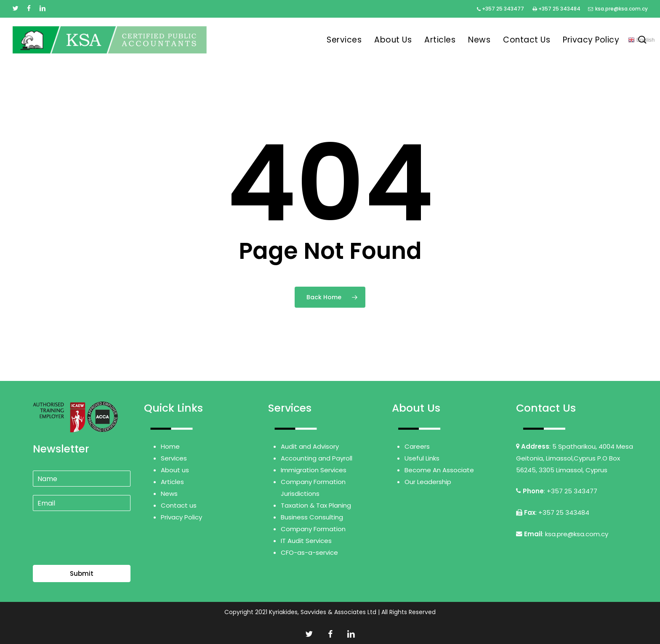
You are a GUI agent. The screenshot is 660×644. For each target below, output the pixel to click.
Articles (172, 482)
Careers (417, 446)
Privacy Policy (181, 517)
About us (175, 470)
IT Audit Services (306, 541)
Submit (82, 573)
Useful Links (422, 458)
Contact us (179, 505)
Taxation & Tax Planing (316, 505)
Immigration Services (314, 470)
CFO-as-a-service (309, 552)
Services (174, 458)
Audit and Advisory (310, 446)
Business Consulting (312, 517)
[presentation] (97, 551)
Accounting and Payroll (317, 458)
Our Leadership (428, 482)
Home (170, 446)
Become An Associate (439, 470)
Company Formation (313, 529)
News (169, 494)
